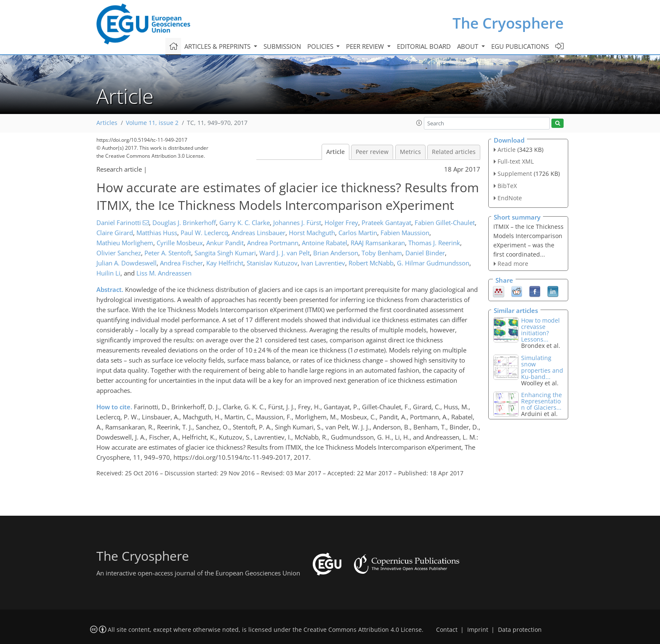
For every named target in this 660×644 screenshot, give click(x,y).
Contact (447, 630)
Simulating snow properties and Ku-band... (542, 367)
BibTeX (507, 186)
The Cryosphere (508, 23)
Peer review (372, 152)
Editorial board (424, 46)
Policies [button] (321, 46)
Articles (107, 123)
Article (335, 152)
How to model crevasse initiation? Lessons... (540, 330)
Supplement (515, 174)
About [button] (468, 46)
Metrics (410, 152)
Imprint (478, 630)
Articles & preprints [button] (218, 46)
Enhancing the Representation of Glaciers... (542, 401)
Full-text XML (516, 161)
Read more (513, 264)
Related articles (454, 152)
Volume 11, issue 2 (152, 123)
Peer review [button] (366, 46)
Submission (282, 46)
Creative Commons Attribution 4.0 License (363, 630)
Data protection (520, 630)
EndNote (510, 198)
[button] (419, 123)
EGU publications (520, 46)
